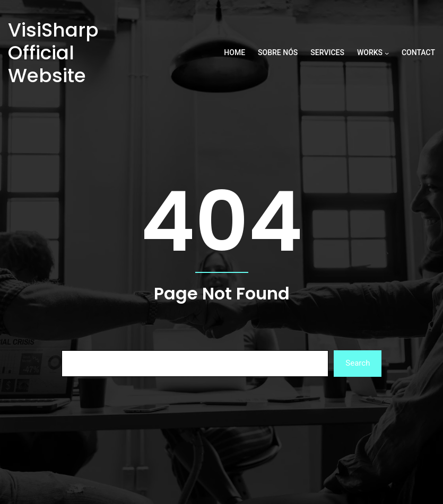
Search (358, 363)
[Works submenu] (387, 53)
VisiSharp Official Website (53, 53)
